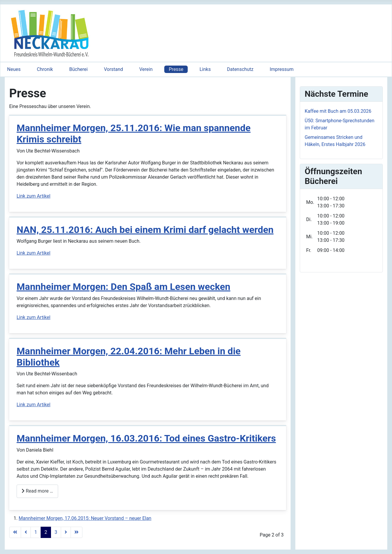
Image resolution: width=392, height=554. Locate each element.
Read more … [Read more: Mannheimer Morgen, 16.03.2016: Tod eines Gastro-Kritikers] (37, 491)
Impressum (282, 69)
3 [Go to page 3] (56, 532)
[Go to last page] (77, 532)
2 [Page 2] (46, 532)
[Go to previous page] (26, 532)
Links (205, 69)
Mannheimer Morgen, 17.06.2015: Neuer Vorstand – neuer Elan (85, 518)
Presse (176, 69)
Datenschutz (240, 69)
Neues (14, 69)
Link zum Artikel (34, 196)
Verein (146, 69)
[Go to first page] (15, 532)
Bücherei (79, 69)
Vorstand (113, 69)
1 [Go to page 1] (36, 532)
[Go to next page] (66, 532)
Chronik (45, 69)
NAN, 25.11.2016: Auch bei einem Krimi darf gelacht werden (145, 230)
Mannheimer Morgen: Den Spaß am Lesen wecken (124, 287)
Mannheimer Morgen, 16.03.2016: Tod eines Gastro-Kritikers (146, 438)
